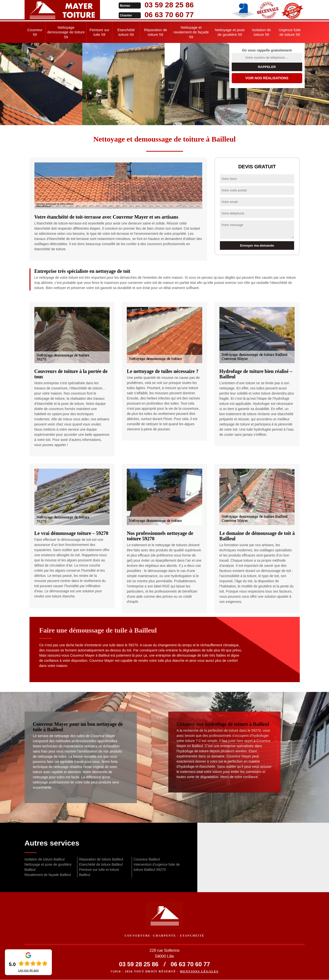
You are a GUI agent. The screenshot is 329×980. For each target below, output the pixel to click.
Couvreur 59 (35, 32)
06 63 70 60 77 (160, 15)
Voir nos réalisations (267, 78)
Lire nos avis (28, 970)
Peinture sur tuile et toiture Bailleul (99, 872)
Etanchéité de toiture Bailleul (101, 864)
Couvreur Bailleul (147, 859)
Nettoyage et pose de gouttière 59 (230, 32)
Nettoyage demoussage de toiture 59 (66, 32)
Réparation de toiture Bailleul (101, 859)
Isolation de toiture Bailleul (45, 859)
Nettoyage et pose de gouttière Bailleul (48, 867)
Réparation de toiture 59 (156, 32)
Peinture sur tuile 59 (99, 32)
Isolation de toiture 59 (262, 32)
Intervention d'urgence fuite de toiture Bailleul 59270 (157, 867)
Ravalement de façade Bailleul (48, 875)
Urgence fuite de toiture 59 (290, 32)
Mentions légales (199, 972)
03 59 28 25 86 (160, 5)
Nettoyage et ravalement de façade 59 (191, 32)
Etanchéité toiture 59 (126, 32)
